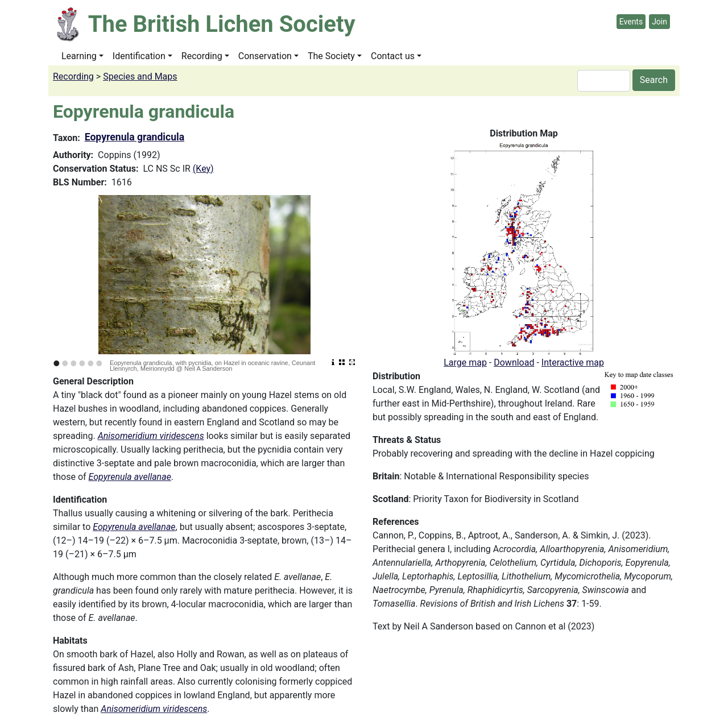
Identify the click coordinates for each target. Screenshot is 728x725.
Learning (79, 56)
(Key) (203, 169)
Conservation (265, 56)
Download (514, 362)
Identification (139, 56)
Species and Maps (140, 76)
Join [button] (659, 22)
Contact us (393, 56)
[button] (524, 248)
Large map (465, 362)
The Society (331, 56)
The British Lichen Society (222, 24)
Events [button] (631, 22)
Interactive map (573, 362)
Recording (202, 56)
